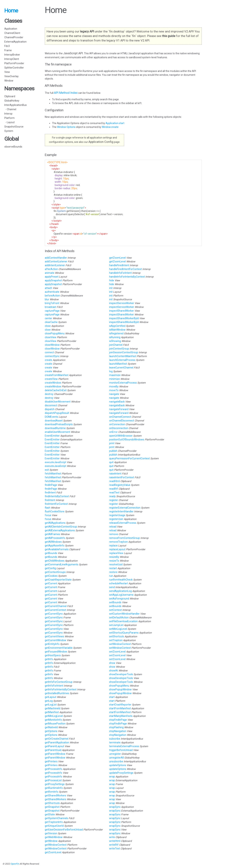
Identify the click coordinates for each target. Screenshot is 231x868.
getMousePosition (55, 724)
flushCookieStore (55, 511)
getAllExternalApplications (60, 530)
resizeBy (114, 557)
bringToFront (52, 303)
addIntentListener (55, 265)
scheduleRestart (119, 583)
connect (50, 352)
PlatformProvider (14, 63)
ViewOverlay (11, 76)
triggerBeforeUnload (121, 750)
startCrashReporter (121, 705)
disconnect (51, 405)
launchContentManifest (123, 356)
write (112, 837)
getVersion (51, 833)
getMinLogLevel (54, 716)
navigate (114, 394)
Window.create (110, 127)
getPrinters (51, 761)
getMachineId (53, 708)
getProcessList (54, 780)
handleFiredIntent (119, 265)
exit (47, 470)
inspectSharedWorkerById (124, 318)
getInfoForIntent (54, 686)
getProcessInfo (54, 769)
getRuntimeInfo (54, 788)
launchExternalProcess (123, 360)
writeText (115, 849)
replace (114, 546)
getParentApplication (57, 742)
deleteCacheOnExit (56, 390)
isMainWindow (118, 330)
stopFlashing (117, 727)
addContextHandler (56, 258)
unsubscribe (116, 761)
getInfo (49, 659)
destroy (49, 394)
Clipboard (10, 96)
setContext (116, 610)
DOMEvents (52, 417)
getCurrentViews (55, 636)
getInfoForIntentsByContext (61, 689)
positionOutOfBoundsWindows (127, 440)
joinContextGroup (119, 349)
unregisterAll (117, 758)
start (112, 697)
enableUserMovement (58, 432)
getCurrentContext (56, 610)
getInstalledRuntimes (57, 693)
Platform (9, 118)
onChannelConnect (120, 417)
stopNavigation (118, 731)
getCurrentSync (54, 614)
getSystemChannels (57, 818)
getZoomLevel (53, 852)
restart (113, 568)
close (48, 326)
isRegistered (117, 333)
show (113, 663)
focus (48, 515)
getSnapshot (52, 807)
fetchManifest (53, 474)
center (49, 318)
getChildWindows (55, 561)
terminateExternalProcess (124, 746)
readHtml (115, 481)
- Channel (10, 109)
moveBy (114, 386)
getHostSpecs (53, 655)
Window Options (67, 127)
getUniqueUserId (55, 826)
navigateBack (117, 402)
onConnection (117, 424)
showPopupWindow (121, 689)
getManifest (52, 712)
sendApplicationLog (121, 591)
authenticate (52, 292)
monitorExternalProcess (123, 383)
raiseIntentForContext (122, 477)
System (9, 131)
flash (48, 508)
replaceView (116, 553)
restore (114, 572)
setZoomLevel (118, 652)
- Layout (9, 122)
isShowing (115, 341)
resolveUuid (116, 564)
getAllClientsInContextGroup (61, 527)
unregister (115, 754)
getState (50, 814)
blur (47, 299)
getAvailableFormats (57, 549)
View (7, 72)
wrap (112, 777)
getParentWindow (55, 754)
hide (112, 280)
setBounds (116, 602)
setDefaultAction (119, 618)
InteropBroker (12, 55)
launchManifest (118, 364)
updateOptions (118, 765)
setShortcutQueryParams (124, 633)
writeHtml (115, 841)
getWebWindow (54, 837)
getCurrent (51, 583)
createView (52, 379)
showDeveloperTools (121, 674)
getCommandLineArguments (62, 564)
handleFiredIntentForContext (126, 269)
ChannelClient (12, 33)
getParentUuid (53, 750)
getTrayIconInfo (54, 822)
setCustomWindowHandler (125, 614)
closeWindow (53, 345)
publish (114, 451)
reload (113, 527)
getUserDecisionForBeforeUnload (64, 830)
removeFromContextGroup (125, 538)
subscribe (115, 739)
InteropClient (12, 59)
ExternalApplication (15, 42)
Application (11, 29)
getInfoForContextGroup (59, 682)
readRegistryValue (120, 485)
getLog (49, 701)
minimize (115, 379)
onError (114, 432)
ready (113, 496)
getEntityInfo (52, 644)
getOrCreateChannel (57, 739)
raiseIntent (116, 474)
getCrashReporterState (58, 580)
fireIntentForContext (57, 504)
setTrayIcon (116, 640)
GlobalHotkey (12, 101)
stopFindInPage (118, 720)
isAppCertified (118, 326)
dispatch (50, 409)
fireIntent (50, 500)
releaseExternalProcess (123, 523)
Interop (8, 114)
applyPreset (52, 277)
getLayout (51, 697)
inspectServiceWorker (122, 303)
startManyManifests (121, 716)
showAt (114, 671)
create (49, 360)
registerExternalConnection (125, 508)
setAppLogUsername (122, 595)
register (114, 500)
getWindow (51, 841)
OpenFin (15, 864)
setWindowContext (120, 644)
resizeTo (114, 561)
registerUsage (117, 515)
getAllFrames (53, 534)
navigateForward (119, 409)
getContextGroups (55, 572)
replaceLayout (118, 549)
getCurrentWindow (56, 640)
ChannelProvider (14, 37)
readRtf (114, 489)
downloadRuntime (55, 428)
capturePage (52, 311)
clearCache (51, 322)
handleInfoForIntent (121, 273)
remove (114, 534)
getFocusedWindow (56, 652)
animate (50, 273)
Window (9, 81)
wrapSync (115, 807)
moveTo (114, 390)
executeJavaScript (56, 462)
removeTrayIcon (119, 542)
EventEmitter (53, 436)
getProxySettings (55, 784)
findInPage (51, 485)
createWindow (53, 383)
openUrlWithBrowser (121, 436)
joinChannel (116, 345)
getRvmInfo (52, 792)
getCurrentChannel (56, 606)
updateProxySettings (122, 773)
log (111, 371)
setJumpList (117, 625)
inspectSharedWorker (122, 311)
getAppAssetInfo (55, 546)
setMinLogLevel (118, 629)
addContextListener (56, 262)
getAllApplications (55, 523)
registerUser (116, 519)
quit (112, 462)
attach (49, 288)
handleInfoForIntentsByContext (127, 277)
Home (11, 11)
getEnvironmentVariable (59, 648)
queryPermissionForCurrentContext (130, 458)
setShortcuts (117, 636)
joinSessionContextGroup (124, 352)
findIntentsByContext (57, 496)
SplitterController (14, 68)
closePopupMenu (55, 333)
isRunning (115, 337)
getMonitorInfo (54, 720)
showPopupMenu (119, 686)
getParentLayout (55, 746)
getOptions (51, 731)
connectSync (52, 356)
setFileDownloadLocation (124, 621)
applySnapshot (54, 280)
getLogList (51, 705)
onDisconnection (119, 428)
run (111, 576)
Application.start (115, 123)
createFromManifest (57, 375)
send (112, 587)
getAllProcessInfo (55, 538)
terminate (115, 742)
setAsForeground (119, 599)
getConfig (51, 568)
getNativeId (52, 727)
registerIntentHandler (122, 511)
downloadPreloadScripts (59, 424)
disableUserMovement (58, 402)
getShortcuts (53, 803)
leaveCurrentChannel (122, 368)
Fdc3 (7, 46)
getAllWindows (54, 542)
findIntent (51, 493)
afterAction (52, 269)
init (111, 288)
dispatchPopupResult (57, 413)
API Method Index (66, 93)
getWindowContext (56, 845)
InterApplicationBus (16, 105)
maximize (115, 375)
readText (115, 493)
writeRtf (114, 845)
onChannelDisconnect (122, 421)
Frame (8, 50)
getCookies (51, 576)
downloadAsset (54, 421)
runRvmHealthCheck (121, 580)
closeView (51, 337)
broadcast (51, 307)
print (112, 443)
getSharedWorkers (56, 796)
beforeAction (53, 296)
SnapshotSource (14, 127)
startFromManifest (120, 708)
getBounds (51, 553)
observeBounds (13, 147)
